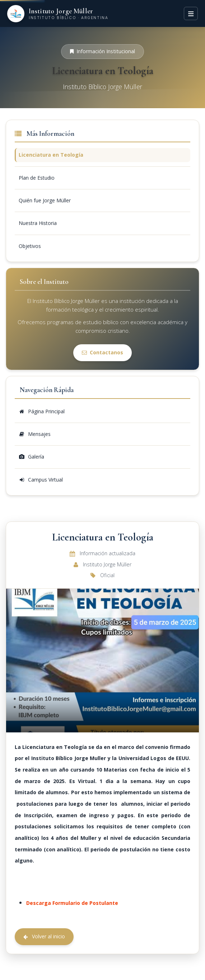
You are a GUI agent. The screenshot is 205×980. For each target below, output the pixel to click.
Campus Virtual (41, 480)
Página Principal (42, 411)
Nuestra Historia (38, 223)
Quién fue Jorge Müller (45, 200)
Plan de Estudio (37, 178)
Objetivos (30, 246)
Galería (31, 457)
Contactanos (102, 352)
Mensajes (35, 434)
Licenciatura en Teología (51, 155)
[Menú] (191, 13)
